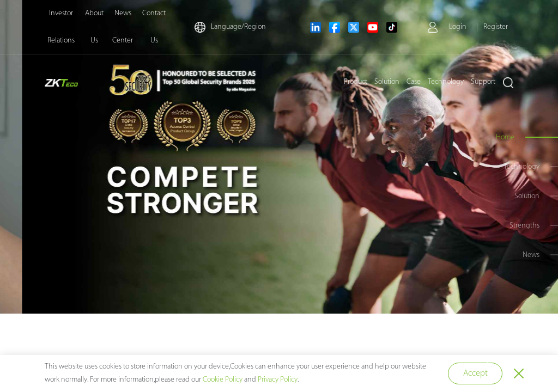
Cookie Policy (223, 380)
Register (496, 27)
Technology (446, 82)
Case (414, 82)
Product (356, 82)
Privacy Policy (278, 380)
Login (458, 27)
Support (483, 82)
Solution (387, 82)
